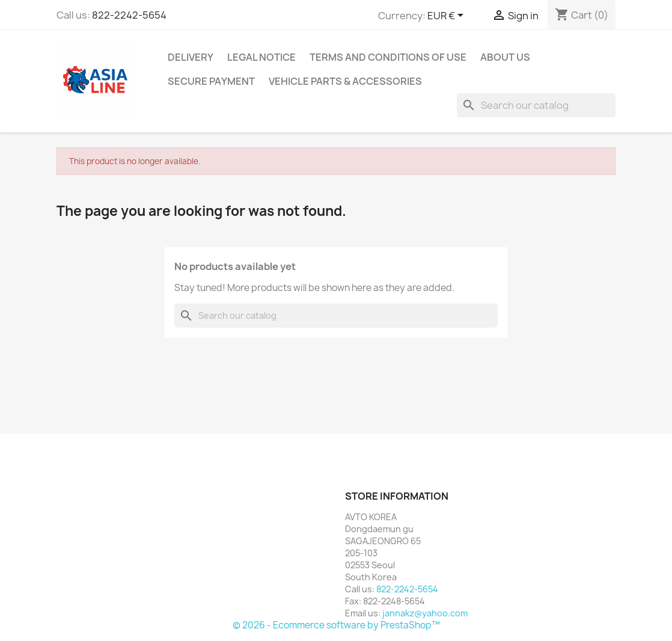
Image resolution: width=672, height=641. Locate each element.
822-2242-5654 (129, 15)
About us (505, 57)
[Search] (536, 105)
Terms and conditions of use (388, 57)
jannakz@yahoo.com (425, 613)
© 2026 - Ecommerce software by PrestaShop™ (336, 625)
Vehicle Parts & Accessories (345, 81)
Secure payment (211, 81)
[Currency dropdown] (447, 16)
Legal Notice (261, 57)
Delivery (191, 57)
